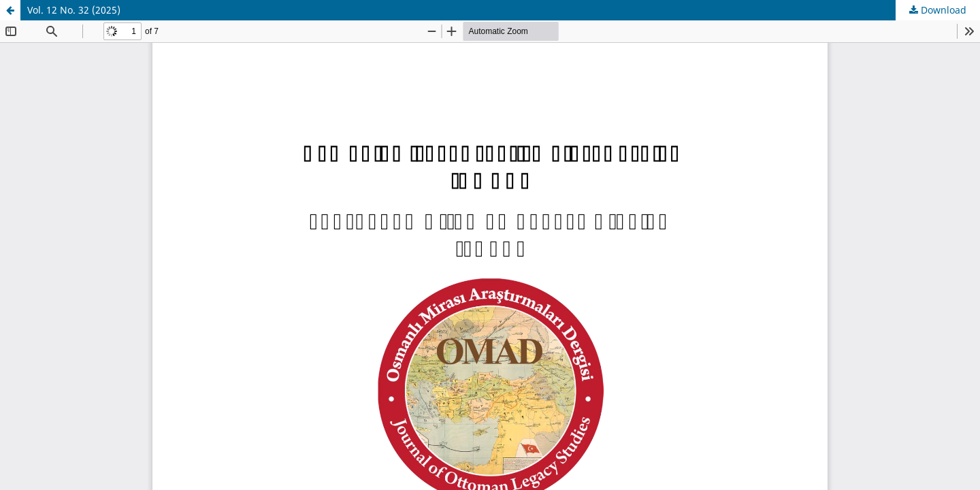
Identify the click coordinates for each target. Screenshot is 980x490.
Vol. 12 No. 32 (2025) (74, 10)
